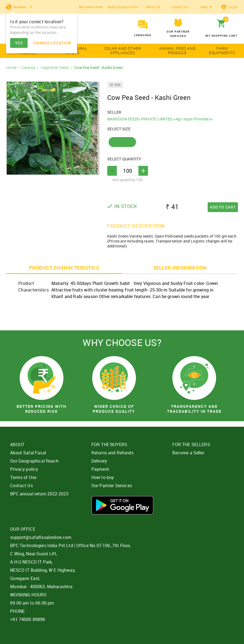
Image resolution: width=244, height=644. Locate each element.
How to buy (103, 477)
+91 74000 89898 (27, 619)
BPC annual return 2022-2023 (39, 494)
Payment (100, 469)
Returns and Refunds (112, 453)
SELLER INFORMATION (180, 268)
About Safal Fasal (28, 453)
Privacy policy (24, 469)
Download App (122, 505)
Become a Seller (188, 453)
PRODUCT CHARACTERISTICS (64, 268)
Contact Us (180, 7)
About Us (153, 7)
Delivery (99, 461)
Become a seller (91, 7)
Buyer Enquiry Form (123, 7)
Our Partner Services (112, 486)
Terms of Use (23, 477)
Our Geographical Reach (34, 461)
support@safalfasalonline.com (41, 537)
